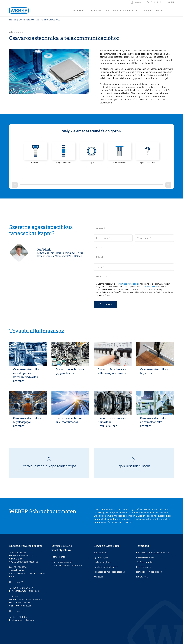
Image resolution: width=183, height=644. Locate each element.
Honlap (13, 20)
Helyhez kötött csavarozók (149, 560)
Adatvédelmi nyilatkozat (129, 272)
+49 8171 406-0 (19, 605)
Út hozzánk (15, 570)
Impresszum (56, 639)
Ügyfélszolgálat (101, 546)
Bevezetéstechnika (145, 546)
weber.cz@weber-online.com (26, 579)
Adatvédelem (86, 639)
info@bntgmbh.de (150, 275)
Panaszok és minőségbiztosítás (109, 560)
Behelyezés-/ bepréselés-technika (152, 541)
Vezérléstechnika (144, 550)
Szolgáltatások (101, 541)
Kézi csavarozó (144, 555)
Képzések (99, 565)
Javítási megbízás (103, 550)
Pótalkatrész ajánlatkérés (106, 555)
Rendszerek (142, 565)
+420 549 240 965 (21, 576)
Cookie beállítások (71, 639)
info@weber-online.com (23, 608)
